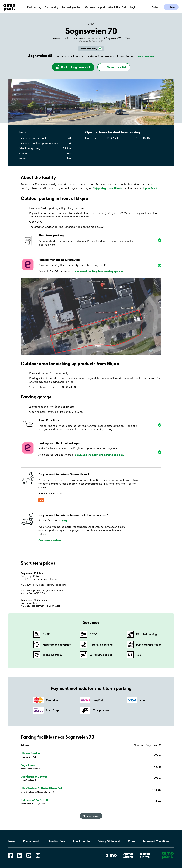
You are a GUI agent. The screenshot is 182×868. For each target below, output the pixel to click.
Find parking (52, 7)
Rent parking (34, 7)
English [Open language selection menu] (155, 7)
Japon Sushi (150, 188)
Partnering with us (72, 7)
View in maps (146, 56)
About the (81, 841)
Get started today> (50, 540)
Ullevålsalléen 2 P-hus (34, 777)
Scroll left (13, 102)
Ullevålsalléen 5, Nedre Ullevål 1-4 (41, 788)
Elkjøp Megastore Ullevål (107, 188)
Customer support (95, 7)
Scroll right (169, 102)
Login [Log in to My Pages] (173, 7)
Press (32, 841)
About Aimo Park (117, 7)
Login (133, 7)
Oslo (91, 24)
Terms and (156, 841)
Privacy (109, 841)
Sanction (57, 841)
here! (65, 520)
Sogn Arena (28, 765)
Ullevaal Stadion (31, 753)
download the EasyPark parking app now (100, 271)
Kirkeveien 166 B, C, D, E (36, 800)
